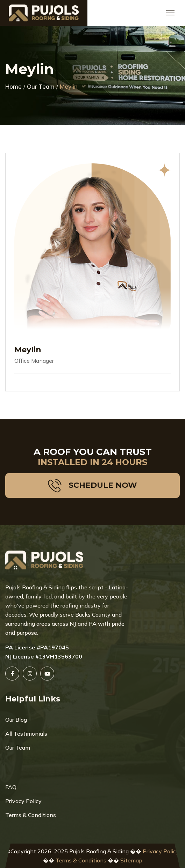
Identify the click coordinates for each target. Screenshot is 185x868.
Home (13, 87)
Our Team (41, 87)
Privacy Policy (23, 801)
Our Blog (16, 720)
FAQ (11, 787)
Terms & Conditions (31, 815)
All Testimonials (26, 734)
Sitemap (131, 860)
